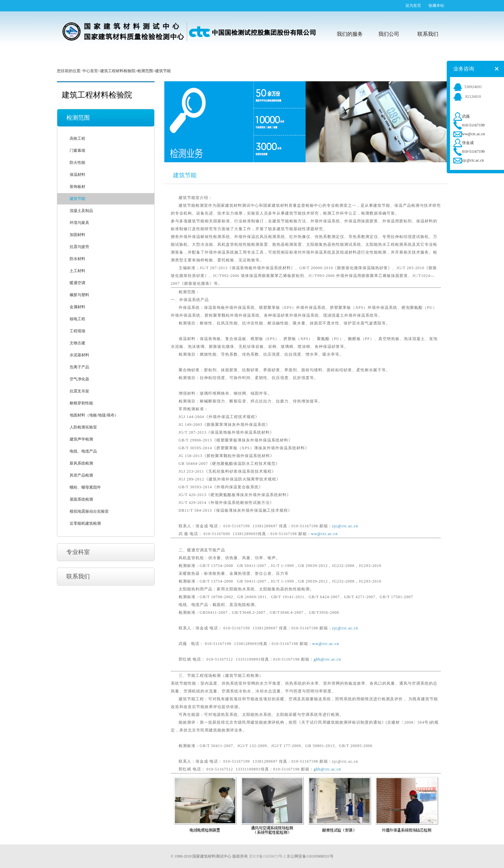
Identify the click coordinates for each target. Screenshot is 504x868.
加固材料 (77, 235)
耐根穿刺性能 (81, 403)
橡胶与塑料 (79, 295)
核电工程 (77, 319)
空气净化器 (79, 379)
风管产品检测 (81, 475)
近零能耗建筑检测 (85, 523)
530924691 (468, 87)
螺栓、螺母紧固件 (85, 487)
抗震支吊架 (79, 391)
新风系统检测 (81, 463)
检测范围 (145, 71)
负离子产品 (79, 367)
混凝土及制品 (81, 211)
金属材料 (77, 307)
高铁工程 (77, 138)
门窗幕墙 (77, 151)
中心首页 (90, 71)
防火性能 (77, 163)
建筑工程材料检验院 (118, 71)
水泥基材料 (79, 355)
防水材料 (77, 259)
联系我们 (78, 576)
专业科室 (78, 552)
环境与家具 (79, 223)
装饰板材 (77, 187)
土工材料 (77, 271)
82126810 (467, 97)
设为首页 (413, 6)
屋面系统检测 (81, 499)
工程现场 (77, 331)
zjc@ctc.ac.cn (345, 526)
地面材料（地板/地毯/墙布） (94, 415)
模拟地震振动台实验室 (89, 511)
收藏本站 (436, 6)
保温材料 (77, 175)
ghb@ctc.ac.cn (327, 659)
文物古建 (77, 343)
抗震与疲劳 (79, 247)
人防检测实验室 (83, 427)
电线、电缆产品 (83, 451)
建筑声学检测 (81, 439)
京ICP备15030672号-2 (267, 856)
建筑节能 (77, 199)
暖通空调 (77, 283)
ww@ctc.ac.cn (324, 534)
